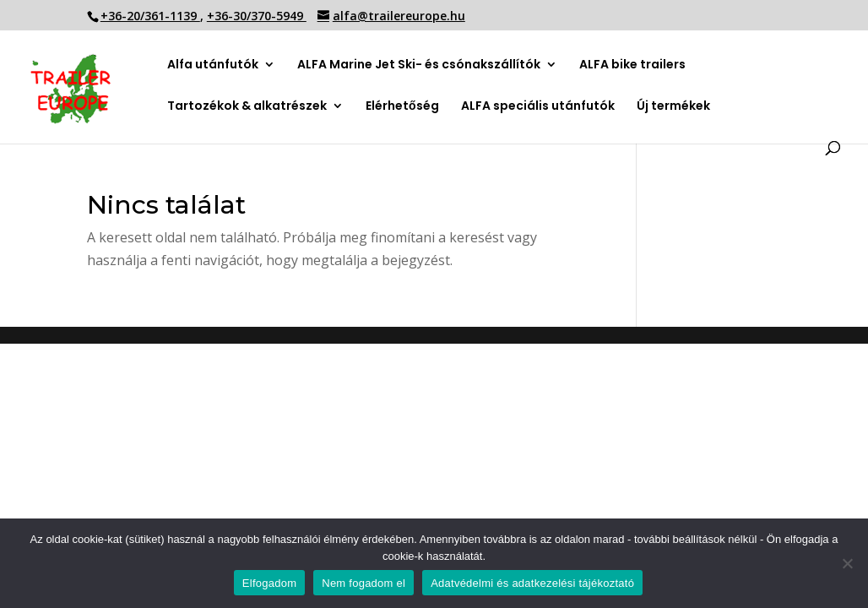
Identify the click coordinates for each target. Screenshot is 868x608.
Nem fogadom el (363, 583)
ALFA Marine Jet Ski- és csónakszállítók (419, 65)
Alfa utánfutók (213, 65)
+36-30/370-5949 (257, 16)
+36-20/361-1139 (150, 16)
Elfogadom (269, 583)
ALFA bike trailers (632, 65)
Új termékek (673, 107)
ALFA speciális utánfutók (538, 107)
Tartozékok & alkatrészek (247, 106)
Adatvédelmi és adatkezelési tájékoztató (532, 583)
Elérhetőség (402, 107)
